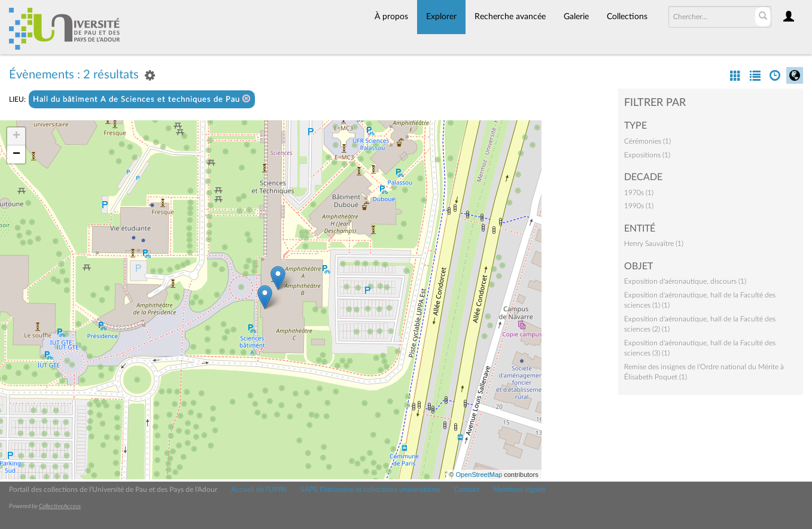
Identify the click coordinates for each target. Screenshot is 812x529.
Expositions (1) (647, 155)
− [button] (16, 154)
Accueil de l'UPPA (259, 490)
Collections (627, 17)
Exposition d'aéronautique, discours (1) (685, 281)
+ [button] (16, 136)
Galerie (576, 17)
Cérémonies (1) (647, 141)
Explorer (441, 17)
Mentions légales (519, 490)
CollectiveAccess (60, 506)
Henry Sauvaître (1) (654, 244)
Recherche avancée (510, 17)
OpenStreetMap (479, 475)
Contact (467, 490)
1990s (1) (639, 206)
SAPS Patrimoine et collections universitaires (370, 490)
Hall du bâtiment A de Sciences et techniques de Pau (142, 99)
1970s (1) (639, 193)
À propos (391, 17)
